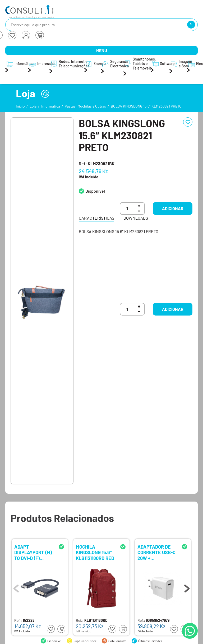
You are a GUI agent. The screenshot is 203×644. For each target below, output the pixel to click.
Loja (33, 106)
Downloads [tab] (136, 218)
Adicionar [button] (173, 208)
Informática (51, 106)
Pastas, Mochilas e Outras (85, 106)
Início (20, 106)
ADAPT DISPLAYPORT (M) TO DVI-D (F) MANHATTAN (33, 552)
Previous (16, 587)
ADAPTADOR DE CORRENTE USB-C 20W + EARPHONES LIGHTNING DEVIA (156, 552)
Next (187, 587)
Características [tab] (96, 218)
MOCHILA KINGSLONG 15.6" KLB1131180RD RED (95, 552)
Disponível (95, 191)
